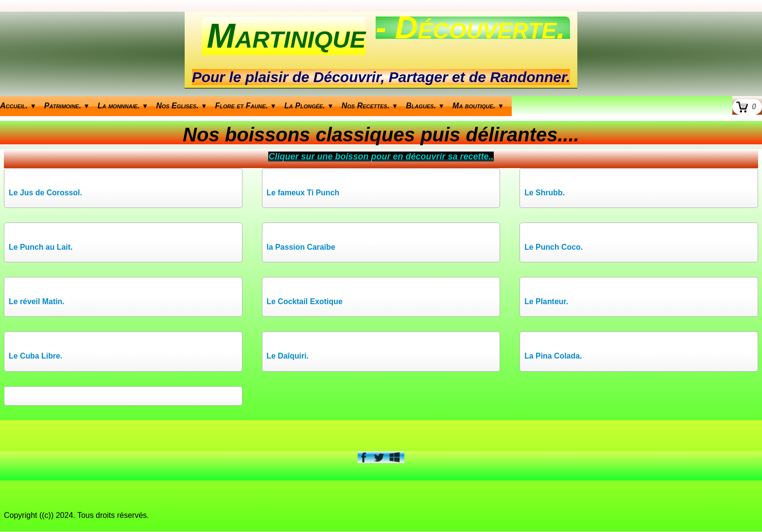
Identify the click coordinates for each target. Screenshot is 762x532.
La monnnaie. (123, 106)
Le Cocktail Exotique (305, 302)
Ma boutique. (478, 106)
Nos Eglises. (182, 106)
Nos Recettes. (370, 106)
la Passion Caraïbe (301, 247)
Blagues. (425, 106)
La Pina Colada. (553, 356)
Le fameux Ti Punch (303, 193)
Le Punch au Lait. (41, 247)
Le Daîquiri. (288, 356)
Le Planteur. (546, 302)
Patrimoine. (67, 106)
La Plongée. (309, 106)
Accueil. (18, 106)
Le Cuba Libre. (36, 356)
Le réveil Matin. (37, 302)
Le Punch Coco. (554, 247)
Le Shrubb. (545, 193)
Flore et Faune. (246, 106)
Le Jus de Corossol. (46, 193)
